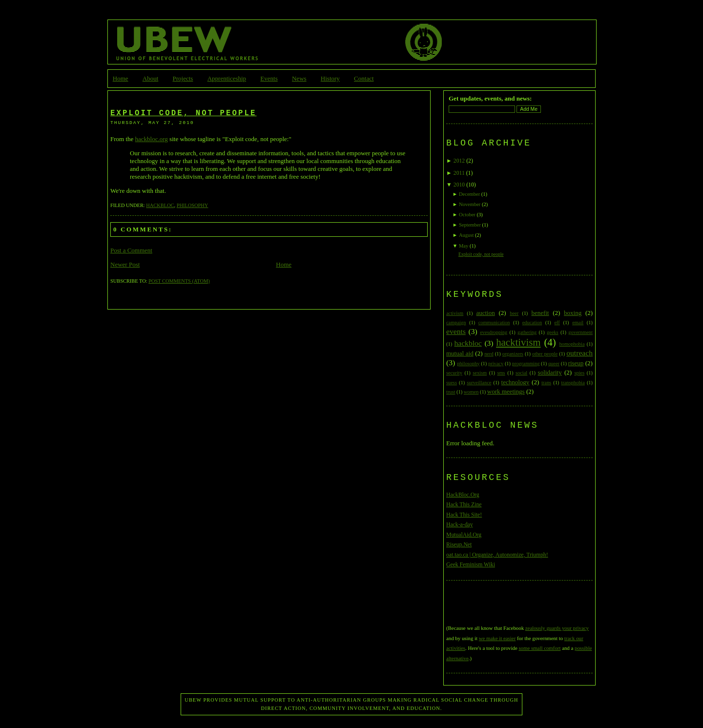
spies (579, 373)
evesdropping (494, 332)
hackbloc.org (152, 139)
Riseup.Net (459, 545)
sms (501, 373)
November (470, 204)
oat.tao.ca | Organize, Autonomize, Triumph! (497, 555)
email (578, 322)
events (456, 331)
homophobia (572, 344)
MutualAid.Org (464, 535)
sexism (480, 373)
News (299, 78)
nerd (489, 354)
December (469, 194)
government (580, 332)
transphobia (573, 383)
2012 (459, 161)
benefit (540, 313)
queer (554, 364)
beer (514, 313)
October (467, 215)
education (532, 322)
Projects (183, 78)
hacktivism (518, 342)
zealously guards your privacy (557, 628)
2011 (459, 173)
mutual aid (460, 353)
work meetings (506, 391)
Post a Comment (131, 250)
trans (546, 383)
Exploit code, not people (183, 113)
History (330, 78)
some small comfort (539, 648)
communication (494, 322)
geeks (553, 332)
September (470, 225)
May (464, 246)
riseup (576, 363)
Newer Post (125, 264)
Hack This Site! (464, 515)
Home (121, 78)
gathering (527, 332)
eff (557, 322)
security (454, 373)
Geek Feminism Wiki (471, 565)
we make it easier (497, 638)
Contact (364, 78)
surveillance (479, 383)
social (521, 373)
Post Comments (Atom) (179, 281)
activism (455, 313)
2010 (459, 185)
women (471, 392)
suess (452, 383)
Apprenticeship (227, 78)
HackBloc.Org (463, 495)
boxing (573, 313)
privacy (496, 364)
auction (485, 313)
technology (516, 382)
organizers (513, 354)
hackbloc (160, 205)
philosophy (193, 205)
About (151, 78)
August (466, 235)
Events (269, 78)
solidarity (550, 372)
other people (545, 354)
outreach (579, 353)
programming (526, 364)
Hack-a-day (460, 525)
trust (451, 392)
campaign (456, 322)
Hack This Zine (464, 505)
